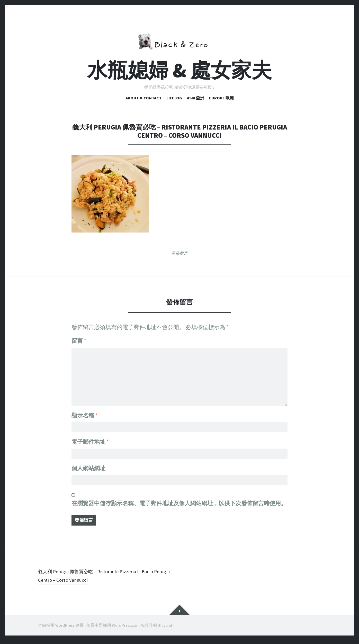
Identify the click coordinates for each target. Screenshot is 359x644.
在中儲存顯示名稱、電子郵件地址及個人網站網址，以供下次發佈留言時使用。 (179, 505)
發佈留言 (179, 253)
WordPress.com (126, 629)
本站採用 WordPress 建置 (61, 629)
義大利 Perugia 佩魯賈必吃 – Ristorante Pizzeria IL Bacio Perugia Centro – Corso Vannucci (105, 579)
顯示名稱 (84, 412)
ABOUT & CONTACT (143, 98)
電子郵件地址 (90, 440)
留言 (79, 341)
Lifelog (174, 98)
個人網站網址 (88, 468)
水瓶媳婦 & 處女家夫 (179, 70)
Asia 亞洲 (196, 98)
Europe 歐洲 (221, 98)
